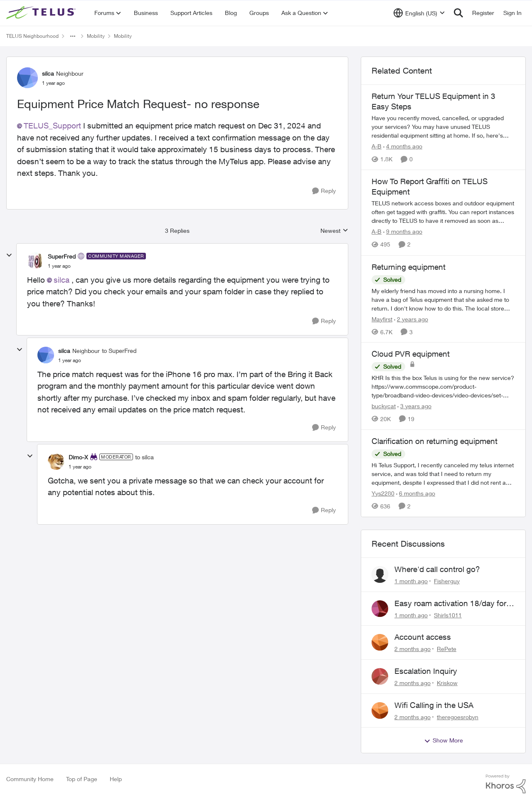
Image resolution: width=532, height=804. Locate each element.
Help (116, 779)
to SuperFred (119, 351)
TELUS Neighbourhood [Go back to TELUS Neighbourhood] (32, 36)
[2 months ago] (413, 649)
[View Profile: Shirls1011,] (380, 609)
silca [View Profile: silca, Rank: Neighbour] (48, 73)
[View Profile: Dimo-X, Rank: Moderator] (56, 461)
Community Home (30, 779)
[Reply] (324, 191)
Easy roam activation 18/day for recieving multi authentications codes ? (450, 604)
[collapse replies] (9, 255)
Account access (423, 637)
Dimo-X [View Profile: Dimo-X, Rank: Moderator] (78, 457)
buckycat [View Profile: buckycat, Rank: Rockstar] (384, 406)
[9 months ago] (403, 232)
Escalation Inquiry (426, 671)
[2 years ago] (411, 319)
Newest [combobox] (334, 231)
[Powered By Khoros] (506, 784)
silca (62, 280)
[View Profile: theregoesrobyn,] (380, 710)
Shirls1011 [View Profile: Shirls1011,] (448, 615)
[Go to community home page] (42, 13)
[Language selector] (419, 13)
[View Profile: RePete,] (380, 642)
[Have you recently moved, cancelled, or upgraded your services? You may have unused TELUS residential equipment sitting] (443, 127)
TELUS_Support (52, 126)
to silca (144, 457)
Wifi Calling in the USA (434, 705)
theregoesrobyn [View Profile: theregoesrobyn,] (458, 716)
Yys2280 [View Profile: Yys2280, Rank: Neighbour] (383, 493)
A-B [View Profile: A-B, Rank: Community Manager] (377, 146)
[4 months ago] (403, 146)
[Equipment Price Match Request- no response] (59, 266)
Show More (443, 740)
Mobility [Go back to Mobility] (96, 36)
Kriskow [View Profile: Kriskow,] (447, 683)
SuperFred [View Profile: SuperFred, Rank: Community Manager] (62, 256)
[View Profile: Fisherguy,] (380, 575)
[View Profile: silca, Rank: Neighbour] (27, 78)
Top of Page (82, 779)
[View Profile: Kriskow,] (380, 676)
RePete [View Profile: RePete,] (447, 649)
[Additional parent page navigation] (73, 36)
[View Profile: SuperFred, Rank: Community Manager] (35, 261)
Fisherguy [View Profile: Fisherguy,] (447, 581)
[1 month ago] (411, 581)
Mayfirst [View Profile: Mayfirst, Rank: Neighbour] (382, 319)
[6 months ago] (416, 493)
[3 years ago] (414, 406)
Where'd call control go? (437, 569)
